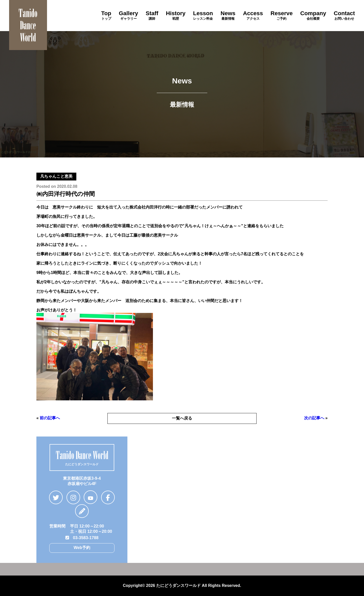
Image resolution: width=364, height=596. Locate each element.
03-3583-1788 (82, 537)
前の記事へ (50, 418)
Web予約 (82, 547)
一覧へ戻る (182, 418)
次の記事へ (314, 418)
